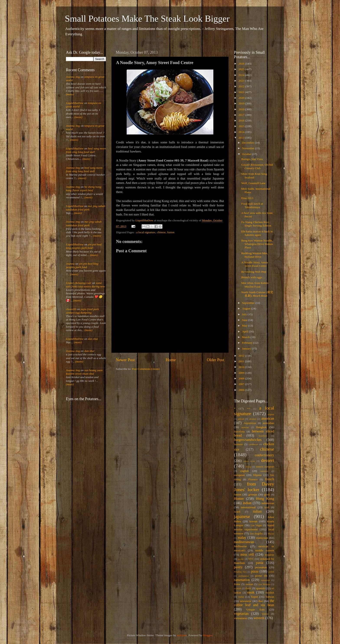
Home (171, 360)
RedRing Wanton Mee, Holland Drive (255, 255)
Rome (237, 584)
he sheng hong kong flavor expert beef (84, 189)
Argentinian (250, 423)
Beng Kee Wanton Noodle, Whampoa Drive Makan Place (257, 244)
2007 (242, 384)
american (268, 419)
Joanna (70, 264)
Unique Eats (255, 609)
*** (248, 409)
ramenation (242, 580)
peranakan (261, 567)
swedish (270, 593)
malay (242, 538)
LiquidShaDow (75, 103)
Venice (265, 614)
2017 (242, 115)
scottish (238, 588)
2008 (242, 378)
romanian (266, 580)
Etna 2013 (247, 198)
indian (247, 503)
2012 (242, 356)
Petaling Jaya (240, 572)
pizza (255, 571)
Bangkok (261, 427)
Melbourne (240, 546)
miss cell (247, 555)
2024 (242, 75)
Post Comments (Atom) (146, 369)
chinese (161, 232)
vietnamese (241, 618)
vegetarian (241, 614)
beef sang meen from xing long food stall (86, 150)
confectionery (264, 455)
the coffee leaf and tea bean (254, 603)
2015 (242, 126)
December (248, 143)
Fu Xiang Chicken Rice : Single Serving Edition (256, 224)
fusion (171, 232)
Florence (253, 479)
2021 (242, 92)
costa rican (249, 461)
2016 (242, 121)
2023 (242, 81)
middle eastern (265, 550)
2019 (242, 103)
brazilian (263, 436)
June (245, 320)
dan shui (93, 339)
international (248, 507)
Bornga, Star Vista (252, 159)
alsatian (253, 419)
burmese (238, 444)
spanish (261, 588)
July (245, 314)
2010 (242, 367)
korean (253, 521)
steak (251, 592)
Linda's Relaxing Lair (79, 283)
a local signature (146, 232)
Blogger (208, 635)
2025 (242, 69)
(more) (70, 94)
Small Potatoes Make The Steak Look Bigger (147, 19)
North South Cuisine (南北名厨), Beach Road (257, 294)
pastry (238, 567)
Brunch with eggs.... (253, 277)
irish (267, 507)
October (247, 154)
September (249, 303)
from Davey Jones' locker (254, 487)
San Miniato (264, 584)
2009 (242, 373)
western (259, 618)
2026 (242, 64)
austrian (245, 427)
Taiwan (270, 597)
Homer (239, 499)
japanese (242, 516)
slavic (248, 588)
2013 (242, 138)
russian (249, 584)
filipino (257, 475)
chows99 (71, 309)
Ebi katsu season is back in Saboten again (257, 233)
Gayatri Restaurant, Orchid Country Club (257, 166)
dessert (268, 460)
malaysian (262, 538)
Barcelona (239, 432)
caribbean (253, 444)
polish (271, 572)
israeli (237, 512)
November (248, 148)
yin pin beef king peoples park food (84, 246)
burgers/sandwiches (248, 440)
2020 (242, 98)
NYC (251, 559)
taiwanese (246, 601)
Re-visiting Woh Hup (254, 272)
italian (257, 511)
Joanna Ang (73, 77)
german (253, 494)
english (244, 471)
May (245, 326)
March (246, 337)
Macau (271, 534)
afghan (271, 414)
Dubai (248, 467)
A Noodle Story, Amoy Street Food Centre (255, 264)
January (247, 349)
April (245, 331)
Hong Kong (265, 499)
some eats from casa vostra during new (85, 285)
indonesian (268, 503)
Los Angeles (256, 534)
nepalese (270, 555)
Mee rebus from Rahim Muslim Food (255, 285)
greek (267, 495)
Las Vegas (256, 525)
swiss (241, 597)
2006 (242, 390)
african (241, 419)
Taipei (255, 597)
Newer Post (125, 360)
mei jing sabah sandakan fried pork (86, 208)
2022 (242, 86)
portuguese (244, 576)
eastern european (265, 467)
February (248, 343)
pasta (260, 563)
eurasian (264, 471)
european (239, 475)
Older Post (216, 360)
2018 (242, 109)
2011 (242, 361)
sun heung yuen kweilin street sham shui (84, 372)
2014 (242, 132)
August (247, 308)
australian (268, 423)
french (270, 479)
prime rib (261, 576)
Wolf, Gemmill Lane (253, 183)
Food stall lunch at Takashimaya (252, 205)
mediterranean (244, 542)
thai (261, 601)
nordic (241, 559)
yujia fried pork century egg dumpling (82, 311)
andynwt (182, 635)
